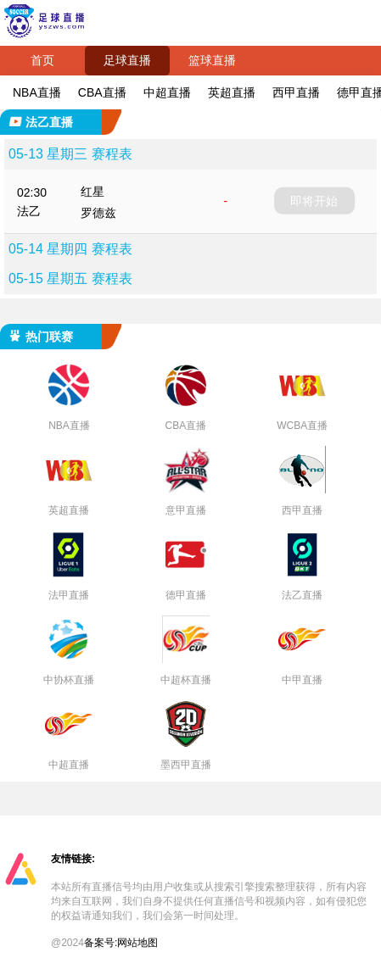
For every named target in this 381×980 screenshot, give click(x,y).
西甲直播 (296, 92)
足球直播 (127, 60)
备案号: (101, 943)
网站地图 (137, 943)
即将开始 (314, 201)
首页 (42, 60)
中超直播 (167, 92)
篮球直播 (212, 60)
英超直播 (232, 92)
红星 (92, 192)
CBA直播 (102, 92)
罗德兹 (98, 213)
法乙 (29, 211)
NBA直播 (37, 92)
